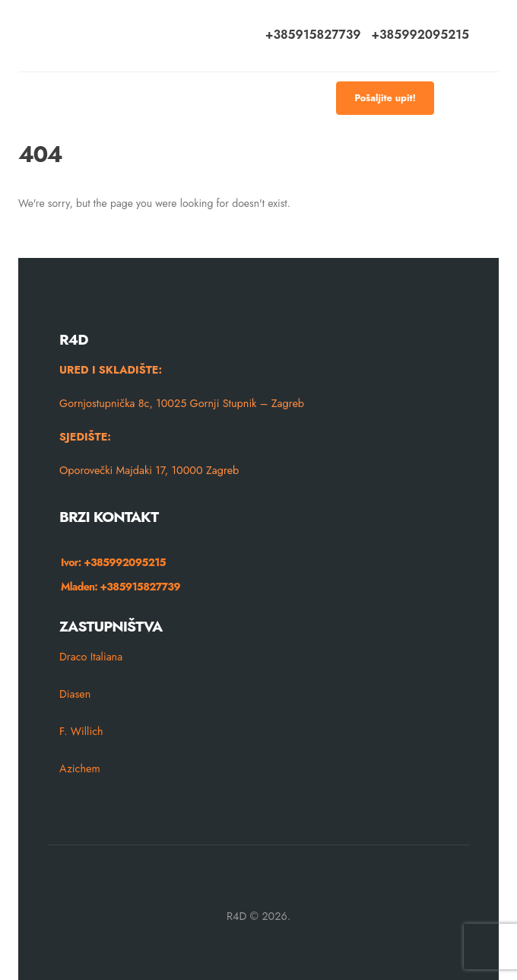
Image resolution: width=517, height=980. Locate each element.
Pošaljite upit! (385, 98)
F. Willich (81, 731)
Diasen (75, 694)
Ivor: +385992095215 (113, 562)
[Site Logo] (86, 36)
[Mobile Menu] (457, 98)
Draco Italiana (91, 657)
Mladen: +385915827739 (121, 587)
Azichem (80, 768)
